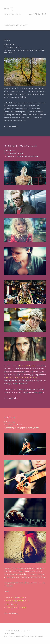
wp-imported (29, 156)
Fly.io (12, 633)
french (6, 52)
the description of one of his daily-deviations (21, 378)
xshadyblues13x (23, 601)
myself (41, 636)
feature (36, 156)
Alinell (16, 604)
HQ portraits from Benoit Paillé (20, 146)
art (10, 156)
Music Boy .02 (11, 597)
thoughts (38, 50)
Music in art (10, 418)
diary (43, 50)
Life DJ (8, 604)
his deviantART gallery (27, 366)
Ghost (28, 631)
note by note (10, 601)
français (20, 50)
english (14, 156)
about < (32, 14)
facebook (11, 52)
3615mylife (13, 50)
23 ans (7, 40)
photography (31, 50)
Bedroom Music (12, 608)
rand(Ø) (9, 9)
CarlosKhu (22, 597)
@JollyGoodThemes (23, 636)
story (24, 50)
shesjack (23, 608)
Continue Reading (11, 126)
